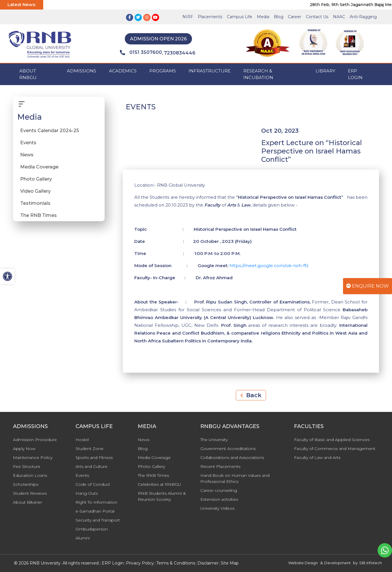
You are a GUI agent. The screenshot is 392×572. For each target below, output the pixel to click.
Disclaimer (208, 563)
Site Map (230, 563)
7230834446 (180, 53)
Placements (210, 17)
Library (325, 71)
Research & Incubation (258, 74)
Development (338, 563)
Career (295, 17)
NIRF (188, 17)
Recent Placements (220, 466)
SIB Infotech (371, 563)
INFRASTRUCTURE (210, 71)
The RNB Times (38, 215)
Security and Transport (98, 520)
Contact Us (317, 17)
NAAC (339, 17)
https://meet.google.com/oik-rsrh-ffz (269, 266)
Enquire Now (367, 286)
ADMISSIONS (82, 71)
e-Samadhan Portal (95, 511)
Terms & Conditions (176, 563)
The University (214, 440)
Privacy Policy (140, 563)
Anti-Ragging (363, 17)
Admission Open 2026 (158, 39)
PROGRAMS (163, 71)
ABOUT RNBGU (28, 74)
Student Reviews (30, 493)
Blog (279, 17)
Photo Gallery (36, 179)
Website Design (303, 563)
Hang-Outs (87, 493)
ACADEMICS (123, 71)
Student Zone (89, 449)
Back (251, 395)
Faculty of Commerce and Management (335, 449)
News (27, 155)
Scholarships (26, 484)
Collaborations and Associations (232, 457)
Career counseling (219, 490)
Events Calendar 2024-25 (50, 131)
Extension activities (219, 499)
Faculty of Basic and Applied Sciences (332, 440)
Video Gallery (35, 191)
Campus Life (240, 17)
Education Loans (30, 475)
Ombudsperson (92, 529)
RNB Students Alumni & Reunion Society (162, 496)
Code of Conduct (93, 484)
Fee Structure (27, 466)
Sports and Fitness (94, 457)
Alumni (83, 538)
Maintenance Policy (33, 457)
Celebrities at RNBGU (159, 484)
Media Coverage (39, 167)
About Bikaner (28, 502)
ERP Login (355, 74)
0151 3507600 (141, 52)
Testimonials (35, 203)
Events (28, 143)
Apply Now (24, 449)
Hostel (82, 440)
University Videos (217, 508)
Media (263, 17)
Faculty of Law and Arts (317, 457)
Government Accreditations (228, 449)
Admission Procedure (35, 440)
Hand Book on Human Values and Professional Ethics (235, 478)
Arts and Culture (92, 466)
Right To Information (96, 502)
